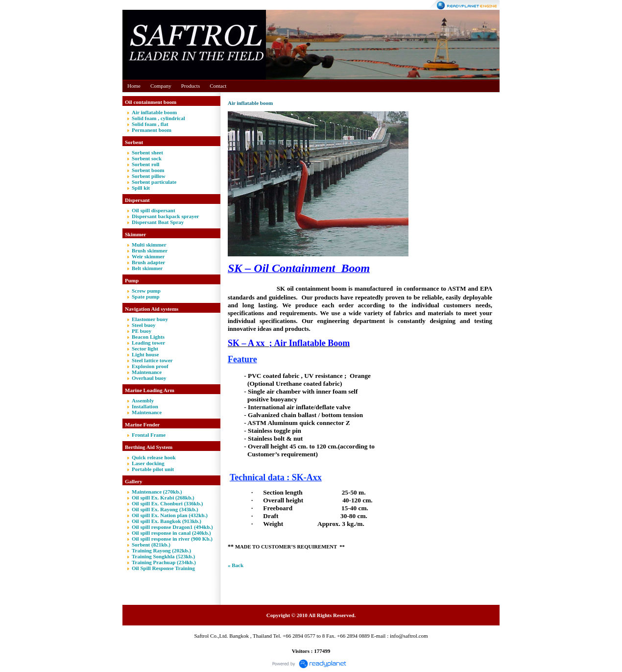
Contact (218, 86)
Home (134, 86)
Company (161, 86)
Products (191, 86)
